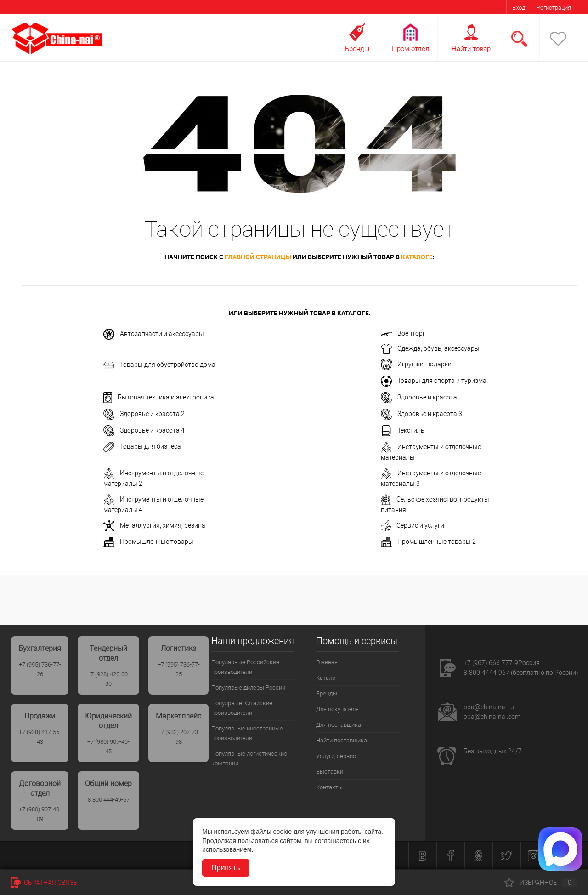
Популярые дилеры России (248, 687)
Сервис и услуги (413, 526)
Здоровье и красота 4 (144, 431)
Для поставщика (339, 725)
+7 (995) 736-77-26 (40, 669)
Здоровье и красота (419, 398)
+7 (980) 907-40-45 (108, 747)
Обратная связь (44, 883)
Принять (226, 868)
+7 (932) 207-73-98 (179, 737)
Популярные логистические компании (249, 758)
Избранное (541, 883)
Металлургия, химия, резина (154, 526)
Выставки (330, 772)
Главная (327, 662)
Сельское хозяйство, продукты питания (435, 504)
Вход (519, 8)
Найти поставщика (342, 740)
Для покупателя (337, 709)
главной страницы (258, 257)
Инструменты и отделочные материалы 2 (153, 478)
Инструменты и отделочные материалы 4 (153, 504)
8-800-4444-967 (486, 673)
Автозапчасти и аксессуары (154, 334)
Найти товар (471, 49)
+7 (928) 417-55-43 (40, 737)
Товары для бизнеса (142, 447)
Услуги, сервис (336, 756)
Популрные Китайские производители (242, 708)
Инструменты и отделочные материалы (431, 451)
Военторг (403, 333)
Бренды (357, 49)
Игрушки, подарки (416, 365)
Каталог (327, 678)
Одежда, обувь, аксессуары (430, 349)
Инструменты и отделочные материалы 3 (431, 478)
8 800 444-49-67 (109, 800)
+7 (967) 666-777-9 (491, 663)
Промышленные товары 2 (428, 542)
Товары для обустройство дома (159, 365)
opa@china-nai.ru (489, 707)
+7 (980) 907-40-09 (40, 814)
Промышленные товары (148, 542)
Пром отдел (410, 49)
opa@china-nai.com (492, 717)
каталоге (417, 257)
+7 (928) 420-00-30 (108, 679)
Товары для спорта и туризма (434, 381)
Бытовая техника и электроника (159, 398)
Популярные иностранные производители (247, 733)
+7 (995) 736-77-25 (179, 669)
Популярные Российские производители (245, 667)
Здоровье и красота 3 (421, 414)
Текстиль (403, 431)
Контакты (329, 787)
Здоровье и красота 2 (144, 414)
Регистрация (554, 8)
